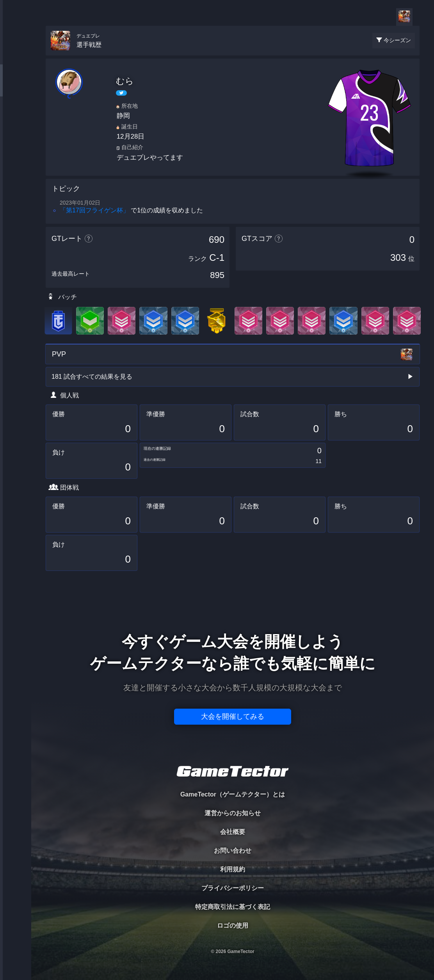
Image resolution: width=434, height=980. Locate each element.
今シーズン (397, 40)
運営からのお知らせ (233, 813)
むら (125, 81)
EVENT (16, 183)
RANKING (15, 151)
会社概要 (233, 832)
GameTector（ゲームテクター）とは (233, 794)
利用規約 (233, 869)
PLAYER (16, 87)
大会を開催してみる (233, 716)
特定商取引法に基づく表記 (233, 907)
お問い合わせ (233, 851)
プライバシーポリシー (233, 888)
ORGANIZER (16, 119)
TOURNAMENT (15, 55)
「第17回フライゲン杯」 (94, 210)
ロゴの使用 (233, 926)
